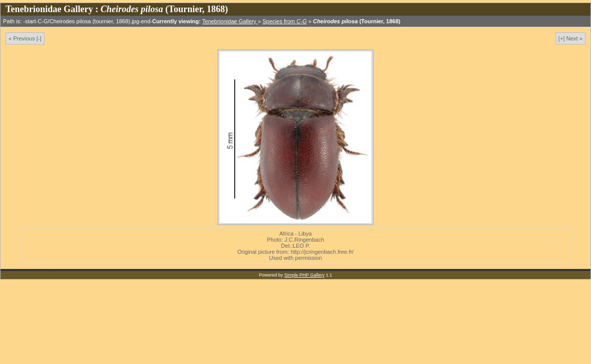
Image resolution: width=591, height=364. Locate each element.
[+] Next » (571, 38)
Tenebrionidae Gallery (230, 21)
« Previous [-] (25, 38)
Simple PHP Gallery (304, 275)
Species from (285, 21)
